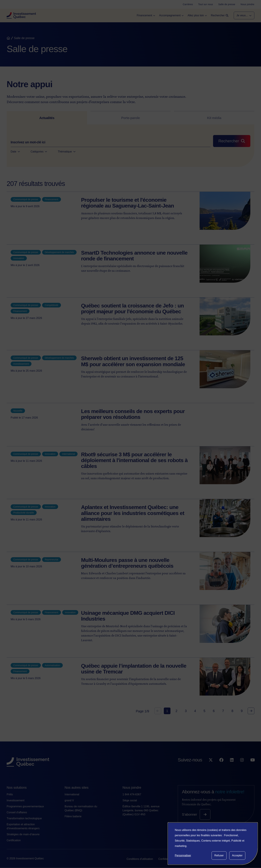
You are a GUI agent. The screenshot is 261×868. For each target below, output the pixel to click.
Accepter (237, 855)
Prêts (10, 794)
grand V (69, 800)
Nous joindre (132, 788)
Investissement (16, 800)
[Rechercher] (232, 141)
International (72, 794)
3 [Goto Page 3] (186, 711)
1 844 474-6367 (132, 794)
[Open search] (220, 15)
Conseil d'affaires (17, 812)
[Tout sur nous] (206, 4)
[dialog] (213, 844)
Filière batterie (73, 816)
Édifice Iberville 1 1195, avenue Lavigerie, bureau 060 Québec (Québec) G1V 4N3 (141, 810)
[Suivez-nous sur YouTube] (253, 767)
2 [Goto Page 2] (176, 711)
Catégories (39, 152)
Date (15, 152)
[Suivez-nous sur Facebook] (221, 767)
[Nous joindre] (247, 4)
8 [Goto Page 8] (232, 711)
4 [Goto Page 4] (195, 711)
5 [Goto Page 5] (204, 711)
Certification (14, 840)
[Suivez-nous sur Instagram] (242, 767)
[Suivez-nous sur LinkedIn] (232, 767)
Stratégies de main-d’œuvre (23, 834)
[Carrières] (188, 4)
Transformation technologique (24, 818)
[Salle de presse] (227, 4)
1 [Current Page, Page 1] (167, 711)
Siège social (130, 800)
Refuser (219, 855)
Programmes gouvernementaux (25, 806)
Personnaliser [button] (183, 855)
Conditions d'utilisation (140, 859)
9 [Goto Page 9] (242, 711)
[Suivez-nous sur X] (211, 767)
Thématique (67, 152)
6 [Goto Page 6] (214, 711)
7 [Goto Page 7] (223, 711)
